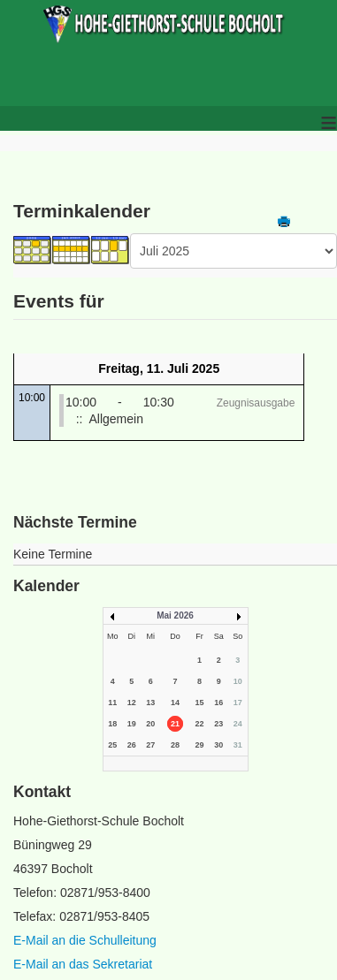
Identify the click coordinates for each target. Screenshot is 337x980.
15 (200, 703)
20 (150, 724)
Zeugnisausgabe (256, 403)
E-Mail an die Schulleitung (85, 940)
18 (112, 724)
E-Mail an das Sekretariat (83, 964)
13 (150, 703)
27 (150, 745)
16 (218, 703)
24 (238, 724)
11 (112, 703)
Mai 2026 (175, 615)
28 (175, 745)
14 (175, 703)
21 (175, 724)
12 (132, 703)
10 (238, 681)
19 (132, 724)
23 (218, 724)
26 (132, 745)
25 (112, 745)
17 (238, 703)
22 (200, 724)
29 (200, 745)
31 (238, 745)
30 (218, 745)
